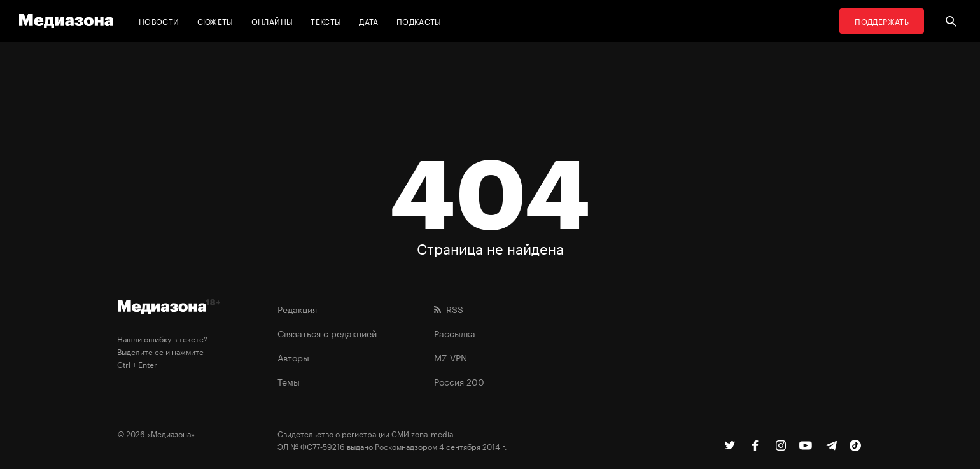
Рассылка (455, 333)
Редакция (297, 309)
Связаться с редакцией (327, 333)
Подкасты (419, 21)
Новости (159, 21)
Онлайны (272, 21)
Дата (368, 21)
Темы (289, 381)
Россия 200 (459, 381)
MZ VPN (451, 357)
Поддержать (882, 21)
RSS (449, 309)
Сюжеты (215, 21)
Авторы (293, 357)
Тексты (326, 21)
